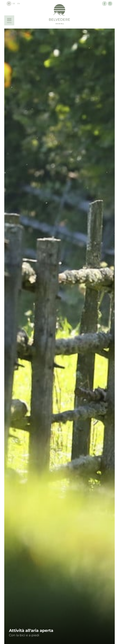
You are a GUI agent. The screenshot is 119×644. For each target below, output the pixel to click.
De (14, 3)
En (19, 3)
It (9, 3)
